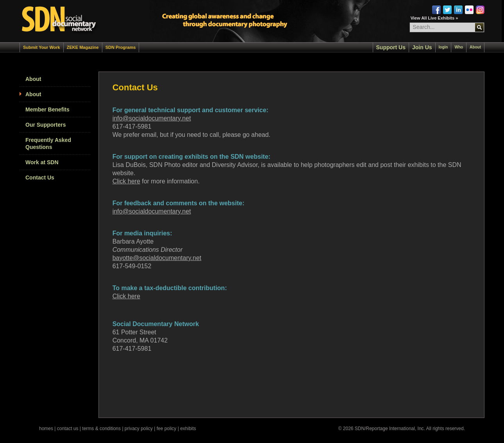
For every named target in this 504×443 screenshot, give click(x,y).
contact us (68, 429)
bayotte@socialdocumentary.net (157, 258)
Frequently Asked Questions (48, 143)
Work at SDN (42, 162)
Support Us (391, 47)
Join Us (422, 47)
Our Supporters (46, 125)
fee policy (167, 429)
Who (459, 47)
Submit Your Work (42, 47)
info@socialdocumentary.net (152, 118)
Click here (126, 181)
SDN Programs (121, 47)
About (475, 47)
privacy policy (139, 429)
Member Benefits (47, 109)
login (443, 47)
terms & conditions (101, 429)
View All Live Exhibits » (434, 18)
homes (46, 429)
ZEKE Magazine (83, 47)
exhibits (188, 429)
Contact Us (40, 178)
